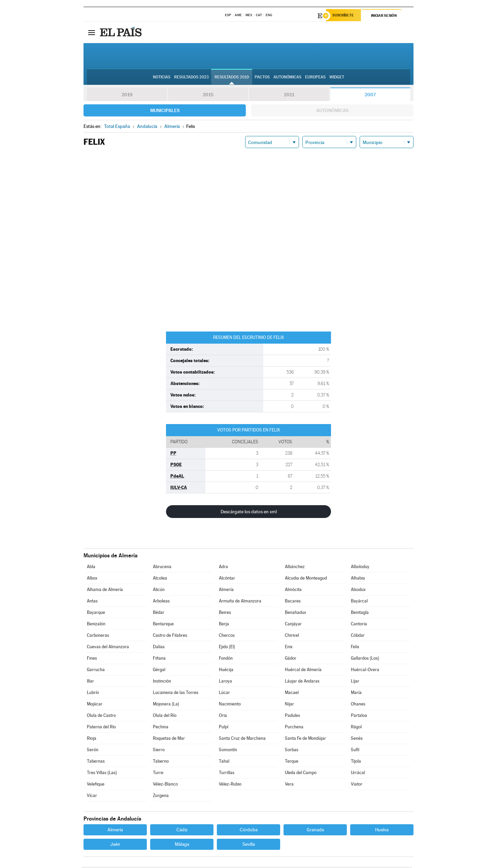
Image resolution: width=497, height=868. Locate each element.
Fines (92, 659)
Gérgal (159, 671)
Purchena (294, 728)
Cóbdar (358, 636)
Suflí (355, 751)
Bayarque (96, 613)
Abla (91, 568)
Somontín (228, 751)
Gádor (291, 659)
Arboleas (161, 602)
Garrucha (96, 671)
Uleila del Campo (301, 774)
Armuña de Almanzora (240, 602)
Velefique (96, 785)
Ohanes (358, 705)
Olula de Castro (101, 716)
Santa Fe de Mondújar (305, 739)
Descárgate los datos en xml (249, 513)
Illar (90, 682)
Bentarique (163, 625)
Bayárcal (359, 602)
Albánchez (295, 568)
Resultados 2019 (232, 78)
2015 (208, 96)
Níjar (289, 705)
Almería (226, 591)
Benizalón (96, 625)
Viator (357, 785)
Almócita (293, 591)
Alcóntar (227, 579)
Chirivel (292, 636)
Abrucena (162, 568)
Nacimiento (230, 705)
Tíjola (356, 762)
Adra (223, 568)
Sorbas (292, 751)
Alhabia (358, 579)
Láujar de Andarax (302, 682)
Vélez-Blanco (165, 785)
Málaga (182, 845)
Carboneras (98, 636)
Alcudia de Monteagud (306, 579)
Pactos (262, 78)
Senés (357, 739)
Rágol (356, 728)
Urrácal (358, 774)
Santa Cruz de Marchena (242, 739)
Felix (355, 648)
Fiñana (159, 659)
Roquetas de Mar (169, 739)
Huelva (382, 831)
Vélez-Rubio (230, 785)
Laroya (225, 682)
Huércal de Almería (303, 671)
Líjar (355, 682)
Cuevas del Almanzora (108, 648)
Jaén (115, 845)
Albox (92, 579)
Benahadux (295, 613)
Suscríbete (345, 16)
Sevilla (249, 845)
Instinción (162, 682)
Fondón (226, 659)
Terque (292, 762)
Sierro (159, 751)
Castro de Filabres (170, 636)
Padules (292, 716)
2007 (370, 96)
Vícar (92, 796)
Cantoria (359, 625)
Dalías (159, 648)
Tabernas (96, 762)
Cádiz (182, 831)
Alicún (159, 591)
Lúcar (224, 693)
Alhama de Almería (105, 591)
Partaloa (359, 716)
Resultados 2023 (191, 78)
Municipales (165, 111)
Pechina (161, 728)
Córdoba (249, 831)
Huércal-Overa (365, 671)
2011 (289, 96)
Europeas (315, 78)
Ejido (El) (227, 648)
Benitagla (360, 613)
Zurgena (161, 796)
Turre (158, 774)
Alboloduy (360, 568)
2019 (127, 96)
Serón (93, 751)
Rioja (92, 739)
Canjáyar (293, 625)
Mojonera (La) (166, 705)
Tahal (224, 762)
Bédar (159, 613)
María (356, 693)
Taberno (161, 762)
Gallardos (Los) (365, 659)
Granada (315, 831)
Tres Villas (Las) (102, 774)
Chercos (227, 636)
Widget (337, 78)
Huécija (226, 671)
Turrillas (227, 774)
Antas (92, 602)
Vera (289, 785)
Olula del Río (165, 716)
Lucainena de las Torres (176, 693)
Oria (223, 716)
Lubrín (93, 693)
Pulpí (224, 728)
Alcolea (160, 579)
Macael (292, 693)
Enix (289, 648)
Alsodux (358, 591)
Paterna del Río (101, 728)
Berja (224, 625)
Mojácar (95, 705)
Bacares (293, 602)
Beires (225, 613)
